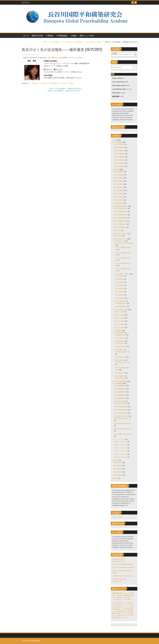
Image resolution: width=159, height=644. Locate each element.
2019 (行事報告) (119, 151)
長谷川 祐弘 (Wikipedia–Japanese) (123, 567)
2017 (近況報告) (118, 184)
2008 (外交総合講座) (121, 403)
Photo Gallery (118, 236)
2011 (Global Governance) (123, 429)
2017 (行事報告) (119, 144)
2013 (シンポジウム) (121, 457)
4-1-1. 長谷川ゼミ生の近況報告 (73, 42)
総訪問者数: (116, 96)
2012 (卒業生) (120, 285)
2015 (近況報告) (118, 178)
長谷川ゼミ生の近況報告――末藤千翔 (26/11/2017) (65, 91)
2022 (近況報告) (118, 200)
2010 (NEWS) (118, 469)
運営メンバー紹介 (87, 35)
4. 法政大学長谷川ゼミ (119, 239)
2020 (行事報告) (119, 154)
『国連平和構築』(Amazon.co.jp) (123, 576)
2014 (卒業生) (120, 292)
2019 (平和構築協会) (120, 227)
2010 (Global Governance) (123, 424)
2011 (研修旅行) (119, 350)
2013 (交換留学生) (121, 306)
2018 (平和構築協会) (120, 224)
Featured (115, 478)
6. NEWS (115, 460)
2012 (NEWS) (118, 475)
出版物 (74, 35)
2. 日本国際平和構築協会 (120, 206)
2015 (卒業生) (120, 295)
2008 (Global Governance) (123, 418)
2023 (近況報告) (118, 203)
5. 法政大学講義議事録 (119, 381)
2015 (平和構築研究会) (120, 215)
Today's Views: (117, 78)
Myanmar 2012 (120, 373)
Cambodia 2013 (120, 378)
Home (45, 42)
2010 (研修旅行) (119, 341)
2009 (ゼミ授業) (119, 315)
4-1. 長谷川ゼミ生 (119, 241)
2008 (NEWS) (118, 463)
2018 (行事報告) (119, 147)
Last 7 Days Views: (119, 82)
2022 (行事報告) (119, 160)
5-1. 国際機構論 (118, 383)
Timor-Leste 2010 (121, 346)
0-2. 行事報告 (118, 142)
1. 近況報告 (116, 169)
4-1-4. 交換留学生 (120, 301)
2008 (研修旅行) (119, 333)
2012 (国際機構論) (120, 398)
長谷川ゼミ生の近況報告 (59, 58)
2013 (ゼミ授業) (119, 327)
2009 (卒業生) (120, 276)
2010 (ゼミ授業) (119, 318)
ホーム (26, 35)
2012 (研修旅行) (119, 360)
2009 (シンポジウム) (121, 445)
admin (29, 55)
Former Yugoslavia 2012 (123, 362)
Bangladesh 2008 (121, 335)
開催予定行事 (37, 35)
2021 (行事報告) (119, 157)
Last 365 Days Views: (120, 89)
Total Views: (117, 93)
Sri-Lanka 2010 (120, 343)
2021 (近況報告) (118, 197)
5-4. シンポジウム (119, 439)
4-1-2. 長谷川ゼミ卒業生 (93, 42)
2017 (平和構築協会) (120, 221)
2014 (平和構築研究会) (120, 212)
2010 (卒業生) (120, 279)
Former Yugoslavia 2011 (123, 352)
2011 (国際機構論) (120, 395)
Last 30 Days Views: (119, 85)
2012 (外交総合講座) (121, 413)
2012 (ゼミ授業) (119, 324)
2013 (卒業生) (120, 289)
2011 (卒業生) (120, 282)
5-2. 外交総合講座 (119, 401)
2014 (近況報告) (118, 175)
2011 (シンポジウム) (121, 451)
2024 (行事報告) (119, 166)
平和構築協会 (62, 35)
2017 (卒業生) (55, 42)
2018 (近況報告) (118, 187)
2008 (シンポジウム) (121, 441)
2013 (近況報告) (118, 172)
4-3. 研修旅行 (118, 331)
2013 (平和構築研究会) (120, 208)
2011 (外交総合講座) (121, 410)
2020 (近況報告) (118, 194)
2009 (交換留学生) (121, 303)
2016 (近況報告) (118, 181)
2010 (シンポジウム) (121, 448)
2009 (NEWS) (118, 466)
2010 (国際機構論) (120, 392)
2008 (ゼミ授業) (119, 312)
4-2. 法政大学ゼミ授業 (120, 310)
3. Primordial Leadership (120, 234)
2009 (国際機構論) (120, 389)
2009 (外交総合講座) (121, 407)
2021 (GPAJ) (117, 230)
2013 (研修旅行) (119, 376)
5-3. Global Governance (121, 416)
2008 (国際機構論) (120, 386)
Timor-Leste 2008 (121, 338)
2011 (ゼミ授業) (119, 321)
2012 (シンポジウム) (121, 454)
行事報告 (50, 35)
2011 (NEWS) (118, 472)
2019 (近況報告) (118, 191)
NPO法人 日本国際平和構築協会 (122, 564)
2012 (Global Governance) (123, 434)
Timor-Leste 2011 (121, 357)
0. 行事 (114, 140)
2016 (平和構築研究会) (120, 218)
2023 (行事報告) (119, 163)
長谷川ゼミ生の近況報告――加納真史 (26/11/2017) (65, 89)
